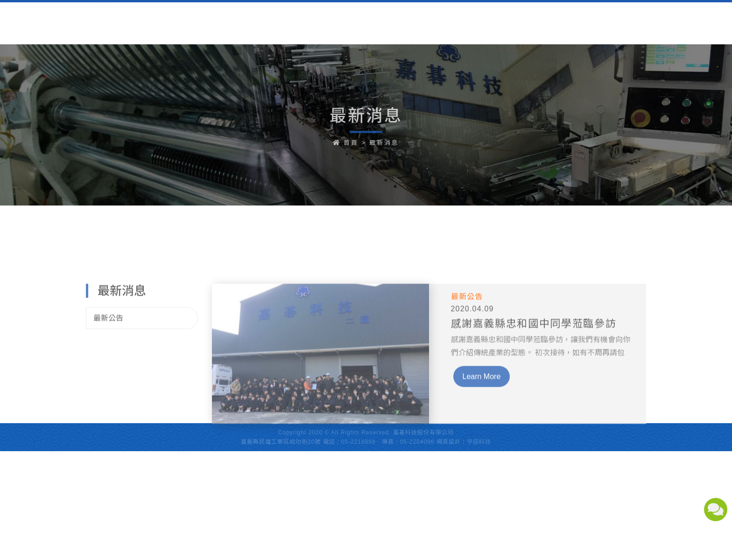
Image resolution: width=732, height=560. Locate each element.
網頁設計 (449, 442)
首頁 (351, 143)
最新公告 (108, 330)
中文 (590, 16)
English (629, 16)
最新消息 (384, 143)
